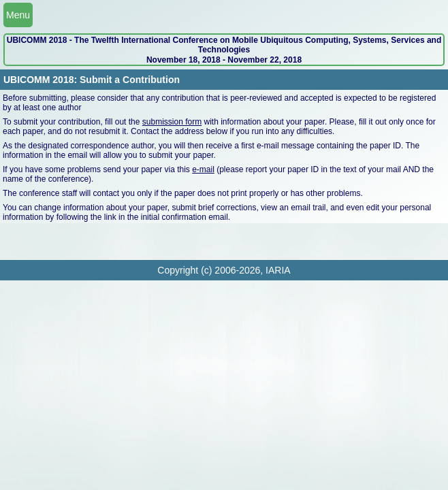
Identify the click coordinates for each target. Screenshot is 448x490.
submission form (172, 122)
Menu (18, 15)
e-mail (203, 169)
